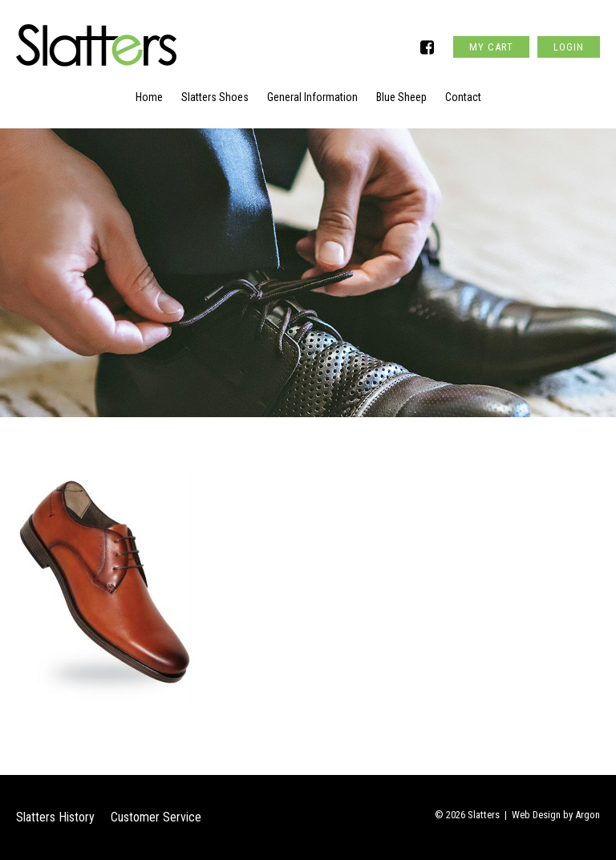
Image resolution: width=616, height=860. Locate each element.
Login (569, 47)
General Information (312, 97)
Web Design (536, 815)
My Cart (491, 47)
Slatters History (55, 817)
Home (149, 97)
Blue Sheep (401, 97)
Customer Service (156, 817)
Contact (463, 97)
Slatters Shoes (215, 97)
